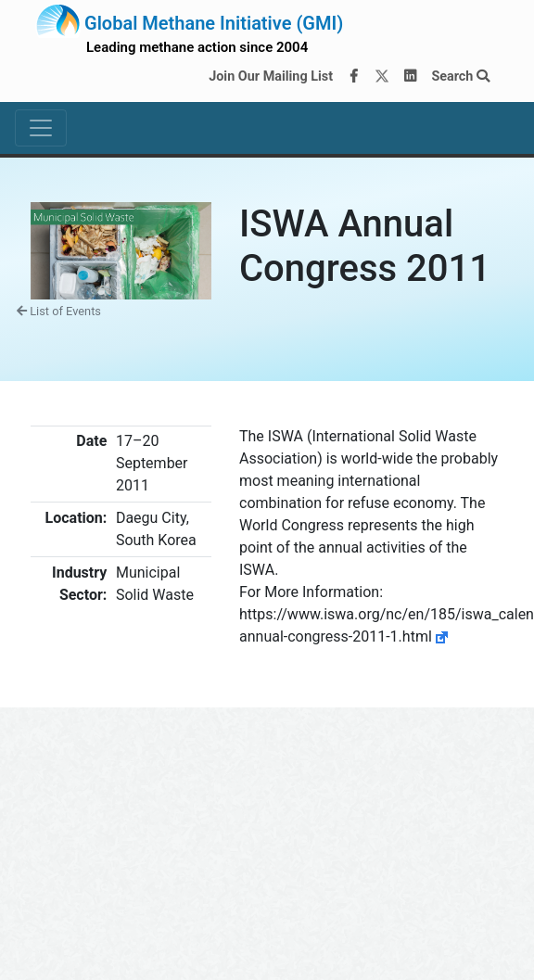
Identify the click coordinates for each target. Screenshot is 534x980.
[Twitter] (382, 77)
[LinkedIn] (411, 77)
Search (460, 76)
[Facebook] (354, 77)
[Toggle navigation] (41, 128)
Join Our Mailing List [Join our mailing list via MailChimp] (271, 76)
